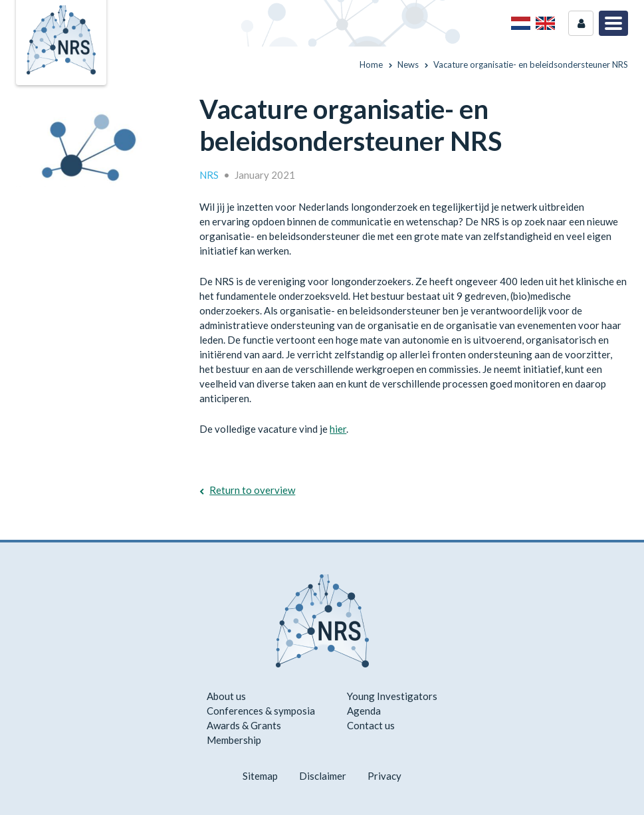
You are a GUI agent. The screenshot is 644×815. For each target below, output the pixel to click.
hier (338, 429)
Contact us (371, 725)
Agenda (364, 711)
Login (581, 23)
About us (226, 696)
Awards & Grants (244, 725)
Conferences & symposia (261, 711)
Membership (234, 740)
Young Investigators (392, 696)
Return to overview (252, 490)
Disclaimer (323, 776)
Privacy (384, 776)
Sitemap (260, 776)
